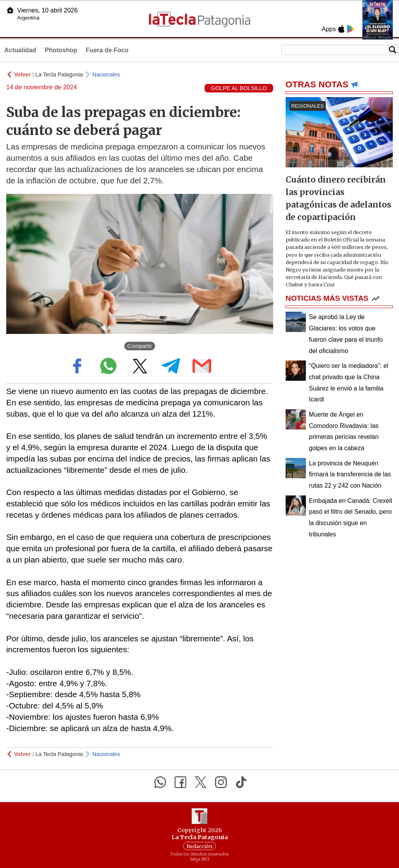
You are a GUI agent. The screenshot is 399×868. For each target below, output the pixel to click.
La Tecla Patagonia (59, 75)
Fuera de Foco (107, 50)
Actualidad (20, 50)
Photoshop (61, 50)
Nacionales (106, 75)
